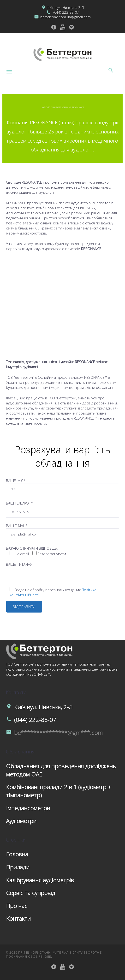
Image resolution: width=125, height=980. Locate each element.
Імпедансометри (28, 808)
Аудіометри (21, 821)
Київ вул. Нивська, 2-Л (66, 8)
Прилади (18, 867)
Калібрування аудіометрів (40, 880)
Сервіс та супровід (31, 893)
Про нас (17, 906)
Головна (17, 854)
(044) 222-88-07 (66, 12)
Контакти (18, 918)
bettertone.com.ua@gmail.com (66, 17)
